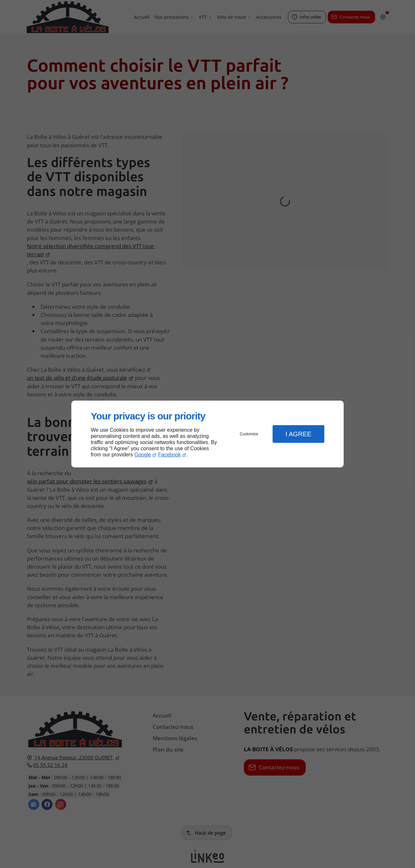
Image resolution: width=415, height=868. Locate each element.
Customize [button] (249, 434)
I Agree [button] (298, 434)
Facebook (170, 455)
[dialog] (207, 434)
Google (143, 455)
